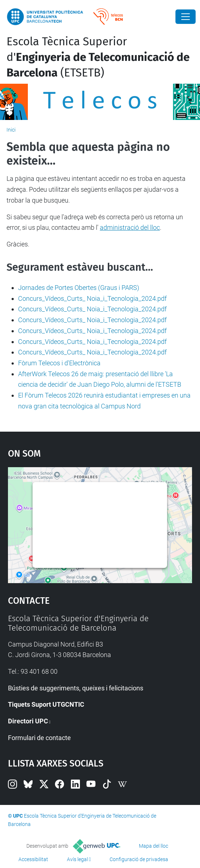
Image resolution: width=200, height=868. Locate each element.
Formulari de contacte (39, 738)
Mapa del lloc (154, 846)
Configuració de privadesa (139, 859)
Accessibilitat (33, 859)
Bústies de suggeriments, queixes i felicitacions (76, 688)
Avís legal (77, 859)
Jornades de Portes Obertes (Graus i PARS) (79, 288)
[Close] (186, 17)
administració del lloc (130, 227)
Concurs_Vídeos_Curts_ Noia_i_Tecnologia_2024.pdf (92, 298)
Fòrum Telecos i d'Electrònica (59, 363)
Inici (11, 130)
